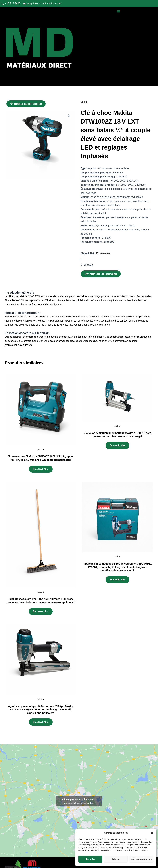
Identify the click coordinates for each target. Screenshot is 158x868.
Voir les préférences (141, 859)
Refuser (116, 859)
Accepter (90, 859)
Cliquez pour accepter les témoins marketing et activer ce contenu (79, 801)
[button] (152, 833)
